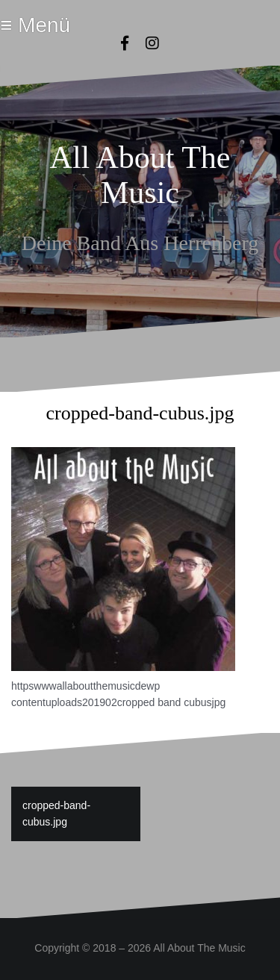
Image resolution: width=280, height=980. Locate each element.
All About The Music (140, 175)
